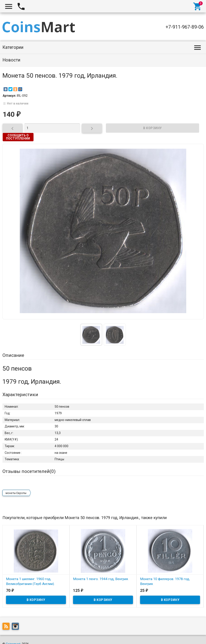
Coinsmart (13, 636)
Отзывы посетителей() (29, 471)
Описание (13, 355)
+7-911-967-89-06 (185, 27)
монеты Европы (16, 485)
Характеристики (20, 395)
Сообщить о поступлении (18, 137)
